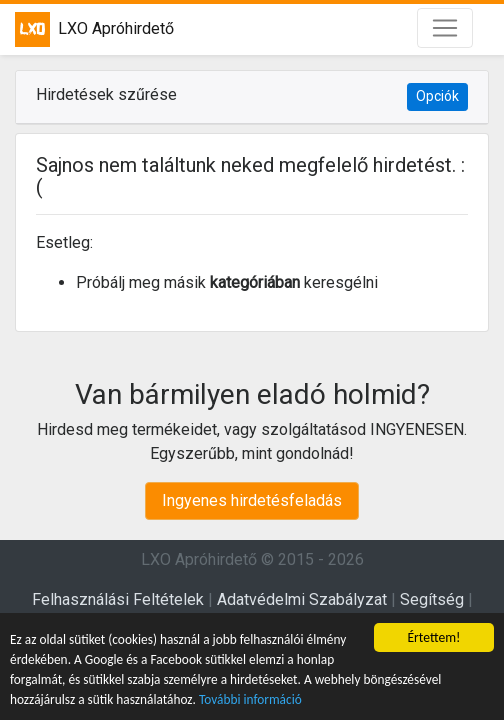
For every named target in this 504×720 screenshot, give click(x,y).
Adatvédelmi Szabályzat (302, 599)
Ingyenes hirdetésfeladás (252, 500)
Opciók (437, 96)
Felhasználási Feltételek (118, 599)
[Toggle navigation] (445, 28)
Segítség (432, 599)
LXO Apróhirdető (94, 29)
